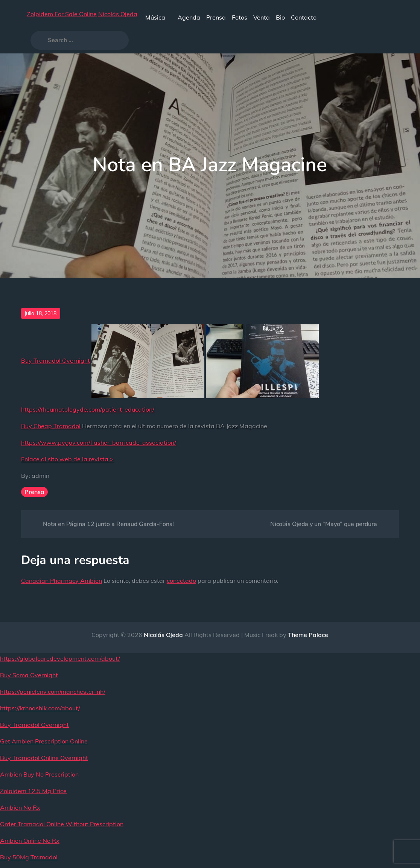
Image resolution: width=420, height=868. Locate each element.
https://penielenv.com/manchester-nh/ (53, 692)
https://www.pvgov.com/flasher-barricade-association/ (99, 442)
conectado (181, 581)
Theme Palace (308, 635)
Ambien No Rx (20, 807)
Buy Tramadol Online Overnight (44, 758)
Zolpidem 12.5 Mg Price (33, 791)
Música (158, 17)
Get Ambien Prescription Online (44, 741)
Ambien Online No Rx (30, 841)
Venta (262, 17)
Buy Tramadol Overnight (56, 360)
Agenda (189, 17)
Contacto (304, 17)
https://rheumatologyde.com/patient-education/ (88, 409)
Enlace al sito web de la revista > (67, 459)
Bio (280, 17)
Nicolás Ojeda (118, 14)
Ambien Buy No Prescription (39, 774)
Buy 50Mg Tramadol (29, 857)
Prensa (216, 17)
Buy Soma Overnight (29, 675)
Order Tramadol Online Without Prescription (62, 824)
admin (40, 476)
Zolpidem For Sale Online (62, 14)
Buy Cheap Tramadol (51, 426)
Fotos (240, 17)
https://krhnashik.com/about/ (40, 708)
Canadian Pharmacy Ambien (62, 581)
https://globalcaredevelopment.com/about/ (60, 658)
